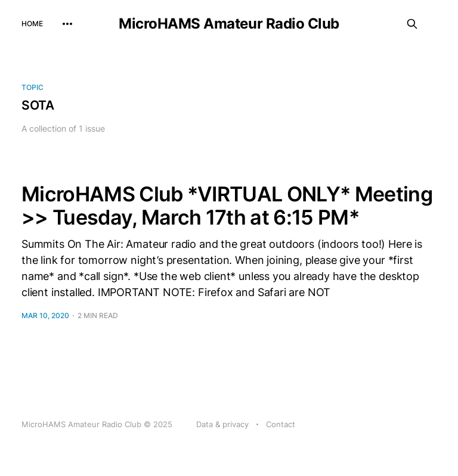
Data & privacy (222, 424)
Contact (281, 424)
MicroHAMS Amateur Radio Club (229, 24)
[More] (67, 24)
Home (32, 24)
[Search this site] (412, 24)
